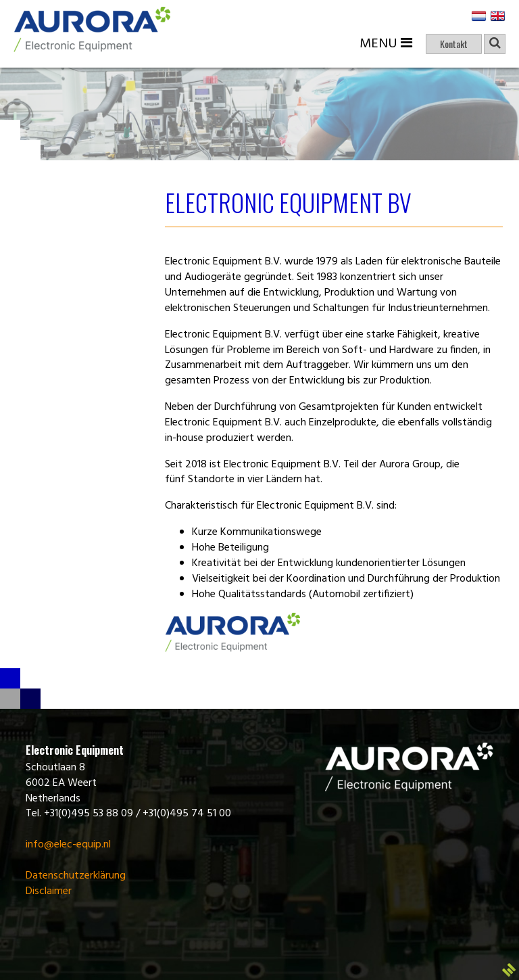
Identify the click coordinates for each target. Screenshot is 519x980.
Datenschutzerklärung (76, 876)
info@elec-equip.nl (68, 845)
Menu (386, 44)
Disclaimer (49, 891)
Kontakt (454, 44)
